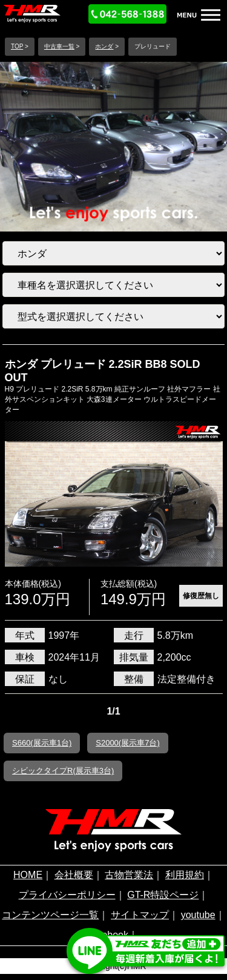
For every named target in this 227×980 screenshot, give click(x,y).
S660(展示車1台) (42, 743)
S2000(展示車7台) (127, 743)
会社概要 (74, 875)
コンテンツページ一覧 (50, 915)
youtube (198, 915)
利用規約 (185, 875)
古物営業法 (129, 875)
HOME (28, 875)
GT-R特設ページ (163, 895)
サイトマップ (140, 915)
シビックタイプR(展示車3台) (63, 771)
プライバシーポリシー (67, 895)
